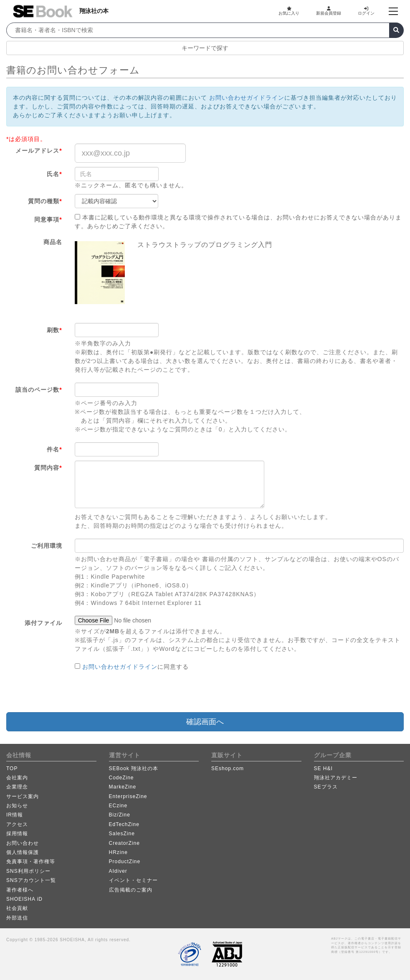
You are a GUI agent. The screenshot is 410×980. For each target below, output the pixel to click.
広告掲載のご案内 (131, 890)
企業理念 (17, 787)
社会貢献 (17, 908)
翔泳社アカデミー (336, 778)
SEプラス (326, 787)
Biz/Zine (120, 815)
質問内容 (48, 468)
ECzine (118, 806)
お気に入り (289, 11)
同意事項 (48, 219)
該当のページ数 (39, 390)
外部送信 (17, 918)
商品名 (53, 242)
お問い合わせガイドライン (247, 98)
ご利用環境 (47, 546)
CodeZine (121, 778)
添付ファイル (43, 623)
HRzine (118, 852)
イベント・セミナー (133, 880)
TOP (12, 768)
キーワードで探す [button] (205, 48)
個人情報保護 (23, 852)
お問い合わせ (23, 843)
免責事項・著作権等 (31, 862)
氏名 (54, 174)
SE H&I (323, 768)
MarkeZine (123, 787)
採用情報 (17, 834)
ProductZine (125, 862)
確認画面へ (205, 722)
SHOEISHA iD (24, 899)
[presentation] (138, 692)
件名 (54, 449)
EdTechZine (124, 824)
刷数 (54, 330)
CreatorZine (124, 843)
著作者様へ (20, 890)
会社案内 (17, 778)
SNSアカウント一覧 (31, 880)
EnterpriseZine (128, 796)
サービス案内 (23, 796)
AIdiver (118, 871)
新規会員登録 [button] (329, 11)
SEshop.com (228, 768)
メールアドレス (39, 151)
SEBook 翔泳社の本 (134, 768)
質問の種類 (45, 201)
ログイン (366, 11)
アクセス (17, 824)
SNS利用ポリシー (28, 871)
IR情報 (15, 815)
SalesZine (122, 834)
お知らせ (17, 806)
